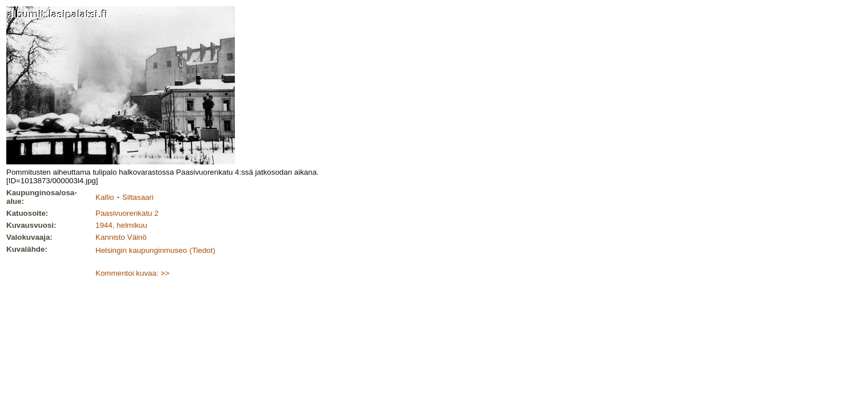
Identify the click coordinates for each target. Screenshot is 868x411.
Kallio (105, 197)
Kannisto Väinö (121, 237)
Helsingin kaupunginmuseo (141, 250)
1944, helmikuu (121, 225)
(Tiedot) (203, 250)
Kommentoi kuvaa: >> (133, 273)
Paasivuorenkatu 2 (127, 213)
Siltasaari (138, 197)
